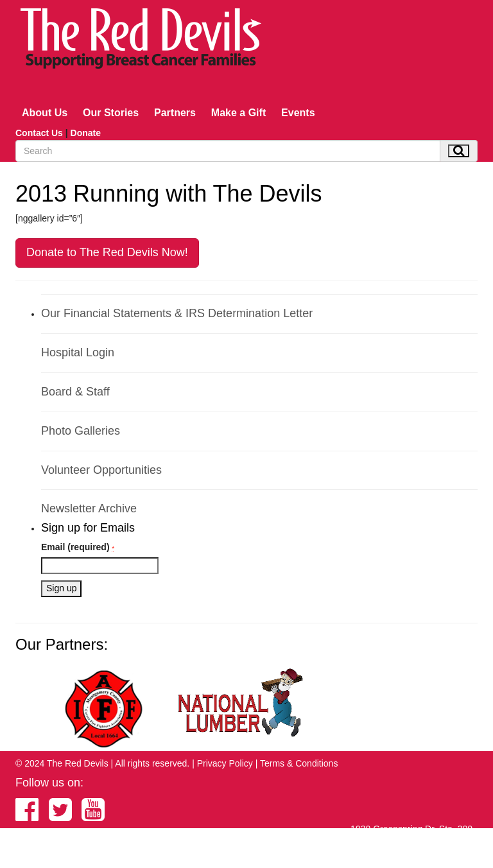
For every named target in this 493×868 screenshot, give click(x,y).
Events (298, 113)
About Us (45, 113)
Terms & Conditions (299, 763)
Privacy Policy (225, 763)
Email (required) (78, 547)
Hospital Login (78, 352)
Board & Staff (75, 392)
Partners (175, 113)
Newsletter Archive (89, 508)
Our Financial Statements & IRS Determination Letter (177, 313)
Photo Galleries (81, 431)
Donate (86, 133)
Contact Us (39, 133)
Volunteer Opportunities (101, 470)
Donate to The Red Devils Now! (107, 252)
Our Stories (111, 113)
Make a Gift (238, 113)
